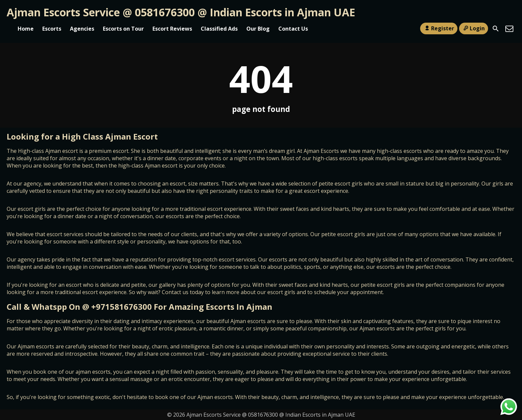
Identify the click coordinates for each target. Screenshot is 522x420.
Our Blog (258, 29)
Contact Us (293, 29)
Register (439, 28)
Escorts (52, 29)
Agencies (82, 29)
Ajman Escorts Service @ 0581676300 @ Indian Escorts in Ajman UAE (181, 12)
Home (26, 29)
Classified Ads (219, 29)
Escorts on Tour (123, 29)
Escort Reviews (172, 29)
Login (474, 28)
